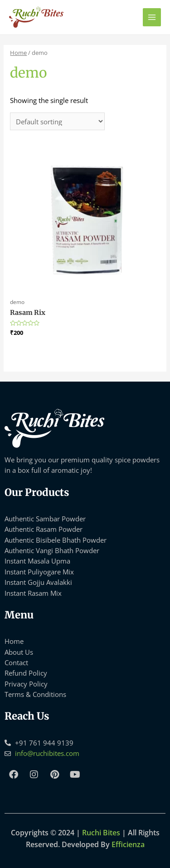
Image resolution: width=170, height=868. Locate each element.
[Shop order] (57, 121)
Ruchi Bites (101, 833)
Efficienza (128, 844)
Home (18, 53)
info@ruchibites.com (47, 753)
